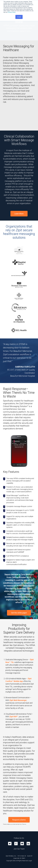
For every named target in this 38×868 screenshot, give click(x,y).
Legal (30, 861)
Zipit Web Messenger (18, 700)
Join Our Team (19, 849)
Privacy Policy (12, 12)
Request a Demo (19, 820)
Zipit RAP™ (14, 717)
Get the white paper (19, 613)
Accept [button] (19, 17)
